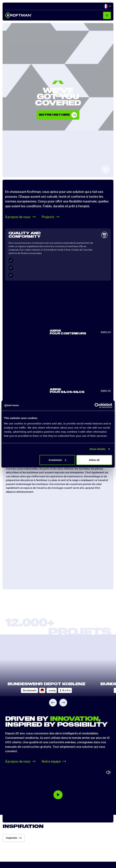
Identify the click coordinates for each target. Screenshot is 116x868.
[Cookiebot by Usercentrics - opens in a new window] (97, 406)
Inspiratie (14, 838)
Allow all (94, 460)
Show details (98, 449)
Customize (57, 460)
